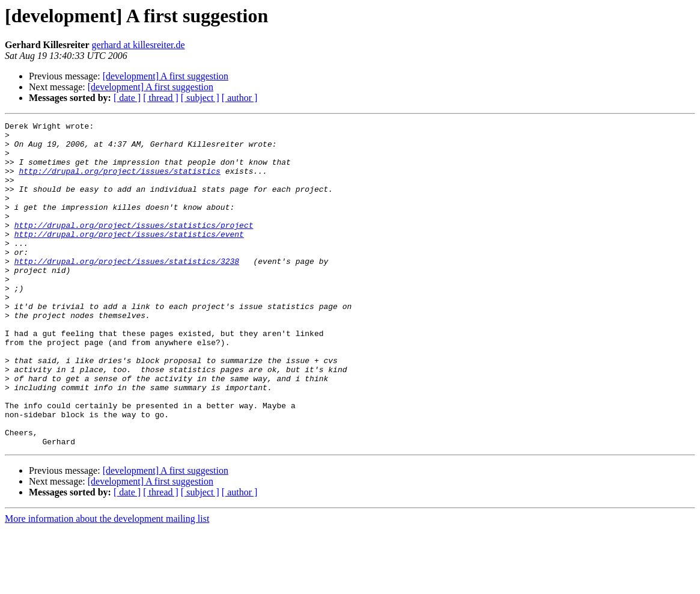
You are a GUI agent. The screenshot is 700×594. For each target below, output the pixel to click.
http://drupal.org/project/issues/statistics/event (129, 257)
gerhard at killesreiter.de (138, 45)
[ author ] (240, 98)
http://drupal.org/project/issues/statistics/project (134, 246)
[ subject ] (200, 98)
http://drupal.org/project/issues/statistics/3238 (127, 290)
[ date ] (127, 98)
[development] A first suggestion (166, 76)
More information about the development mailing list (107, 583)
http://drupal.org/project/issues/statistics (119, 182)
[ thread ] (161, 98)
